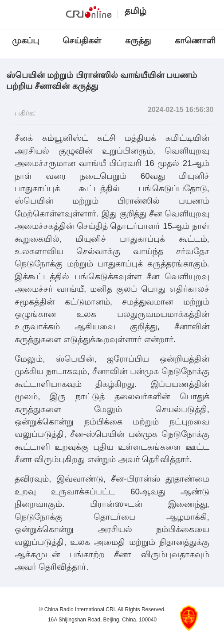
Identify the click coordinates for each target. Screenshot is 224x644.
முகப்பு (26, 40)
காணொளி (196, 40)
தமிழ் (136, 11)
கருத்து (138, 40)
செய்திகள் (82, 40)
